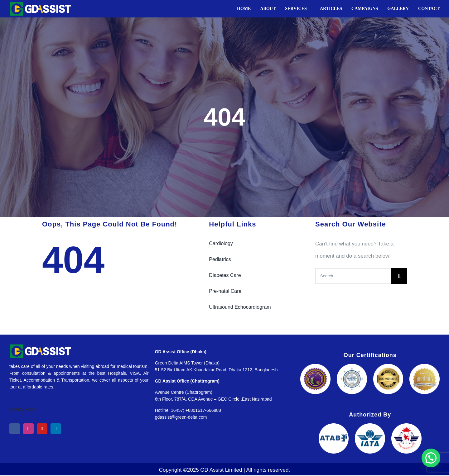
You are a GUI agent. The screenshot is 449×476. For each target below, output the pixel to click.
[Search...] (353, 276)
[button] (431, 458)
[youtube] (42, 429)
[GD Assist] (41, 4)
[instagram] (28, 429)
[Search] (399, 276)
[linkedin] (56, 429)
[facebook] (15, 429)
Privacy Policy (23, 409)
